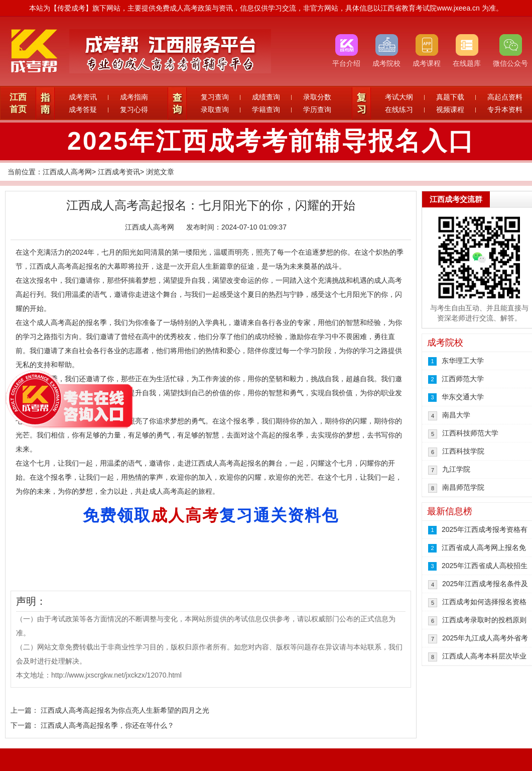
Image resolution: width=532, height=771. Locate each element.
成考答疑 (83, 109)
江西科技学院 (463, 451)
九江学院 (456, 469)
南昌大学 (456, 415)
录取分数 (317, 97)
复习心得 (134, 109)
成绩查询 (266, 97)
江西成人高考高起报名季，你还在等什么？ (107, 725)
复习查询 (215, 97)
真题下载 (450, 97)
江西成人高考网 (67, 172)
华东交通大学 (463, 397)
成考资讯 (83, 97)
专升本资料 (505, 109)
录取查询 (215, 109)
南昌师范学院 (463, 487)
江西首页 (18, 103)
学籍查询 (266, 109)
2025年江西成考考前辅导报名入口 (271, 141)
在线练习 (399, 109)
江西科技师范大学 (470, 433)
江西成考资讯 (119, 172)
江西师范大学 (463, 379)
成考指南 (134, 97)
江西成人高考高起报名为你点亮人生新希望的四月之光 (125, 710)
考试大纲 (399, 97)
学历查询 (317, 109)
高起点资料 (505, 97)
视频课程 (450, 109)
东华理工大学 (463, 361)
